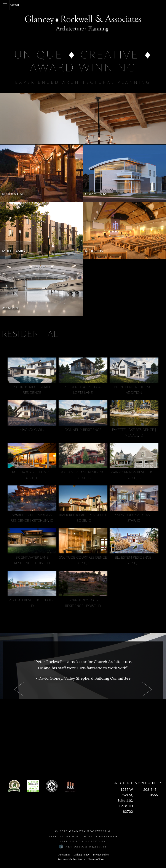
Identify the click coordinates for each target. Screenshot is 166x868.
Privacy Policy (101, 855)
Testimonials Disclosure (71, 859)
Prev (19, 689)
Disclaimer (64, 855)
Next (147, 689)
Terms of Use (96, 859)
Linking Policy (81, 855)
